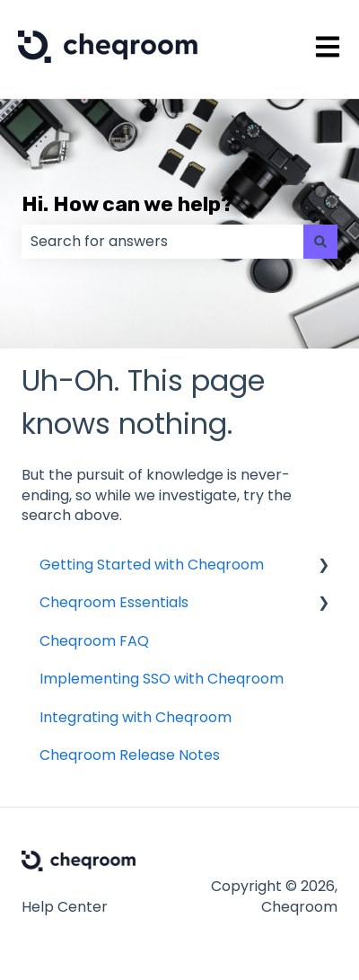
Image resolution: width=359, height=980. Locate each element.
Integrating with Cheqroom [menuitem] (136, 717)
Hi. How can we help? (127, 204)
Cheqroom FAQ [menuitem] (94, 641)
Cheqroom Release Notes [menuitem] (130, 755)
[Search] (320, 242)
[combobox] (162, 242)
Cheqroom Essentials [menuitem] (114, 602)
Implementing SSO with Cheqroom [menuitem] (162, 679)
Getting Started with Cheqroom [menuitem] (152, 565)
